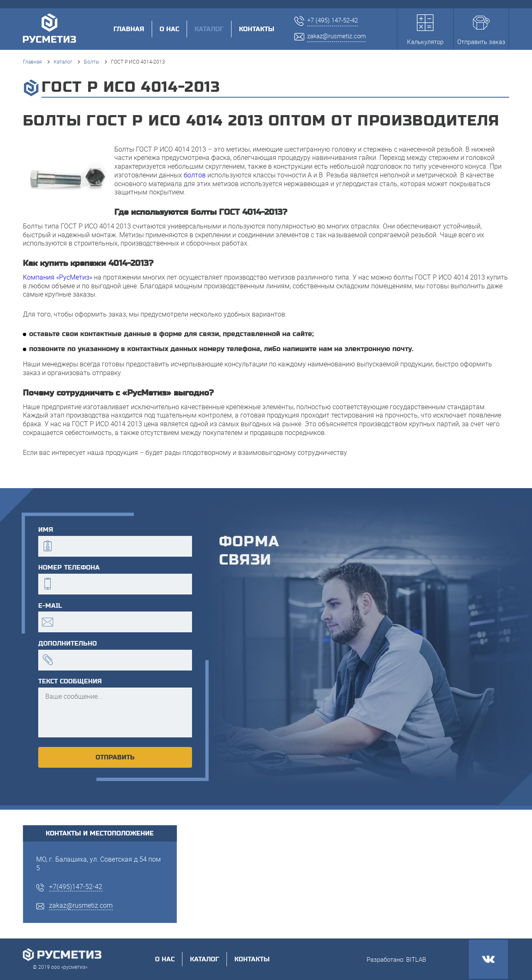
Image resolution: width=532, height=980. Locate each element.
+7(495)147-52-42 (76, 887)
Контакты (257, 29)
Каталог (63, 61)
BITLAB (416, 959)
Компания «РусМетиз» (58, 277)
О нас (169, 29)
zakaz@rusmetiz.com (81, 905)
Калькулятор (425, 30)
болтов (195, 175)
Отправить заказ (481, 30)
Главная (129, 29)
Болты (92, 61)
